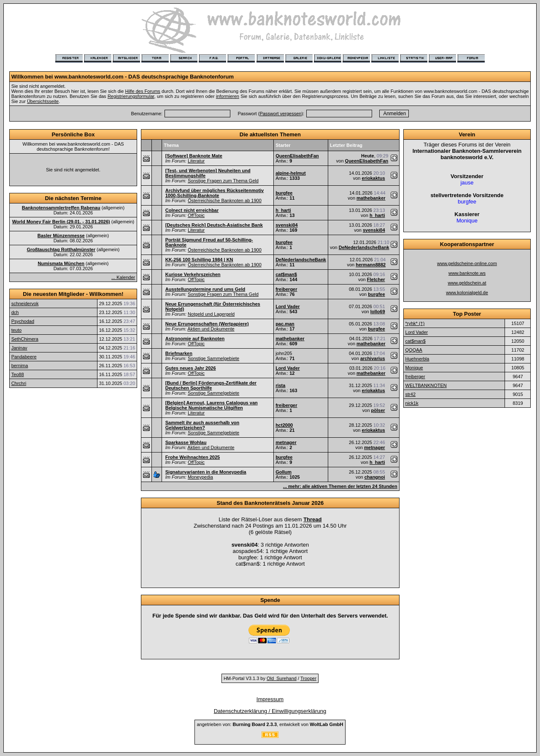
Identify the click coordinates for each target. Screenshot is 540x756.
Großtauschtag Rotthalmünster (61, 249)
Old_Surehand (282, 678)
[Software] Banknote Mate (194, 156)
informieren (228, 96)
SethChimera (25, 339)
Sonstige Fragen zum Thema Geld (223, 181)
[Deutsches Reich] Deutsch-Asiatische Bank (214, 225)
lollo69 (378, 312)
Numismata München (61, 263)
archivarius (373, 358)
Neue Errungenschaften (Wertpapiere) (207, 324)
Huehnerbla (417, 359)
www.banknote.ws (467, 273)
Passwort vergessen (280, 114)
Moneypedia (200, 477)
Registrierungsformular (131, 96)
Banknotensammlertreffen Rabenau (61, 208)
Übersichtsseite (43, 101)
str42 (410, 394)
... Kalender (123, 277)
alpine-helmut (291, 173)
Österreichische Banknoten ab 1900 (225, 201)
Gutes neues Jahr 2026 (191, 368)
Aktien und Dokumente (211, 329)
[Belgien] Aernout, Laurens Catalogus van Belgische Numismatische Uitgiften (212, 405)
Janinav (19, 348)
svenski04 (287, 225)
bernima (20, 366)
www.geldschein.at (467, 283)
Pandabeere (24, 357)
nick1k (412, 403)
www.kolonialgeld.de (467, 293)
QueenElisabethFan (297, 156)
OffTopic (196, 215)
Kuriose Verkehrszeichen (193, 274)
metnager (286, 442)
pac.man (285, 324)
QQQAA (414, 350)
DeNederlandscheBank (364, 247)
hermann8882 (371, 265)
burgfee (284, 193)
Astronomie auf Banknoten (195, 339)
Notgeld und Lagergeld (211, 314)
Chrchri (19, 383)
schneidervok (25, 303)
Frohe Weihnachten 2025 (193, 457)
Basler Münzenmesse (61, 236)
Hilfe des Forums (143, 91)
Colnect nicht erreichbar (192, 210)
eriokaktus (374, 178)
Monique (414, 368)
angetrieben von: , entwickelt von (270, 724)
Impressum (270, 699)
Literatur (196, 161)
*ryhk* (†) (415, 323)
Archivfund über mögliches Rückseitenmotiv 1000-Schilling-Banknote (215, 193)
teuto (16, 330)
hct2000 (284, 425)
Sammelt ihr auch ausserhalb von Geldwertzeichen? (202, 425)
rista (280, 385)
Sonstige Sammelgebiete (213, 358)
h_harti (283, 210)
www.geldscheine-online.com (467, 263)
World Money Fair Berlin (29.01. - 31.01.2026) (61, 222)
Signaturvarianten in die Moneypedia (206, 472)
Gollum (283, 472)
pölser (378, 410)
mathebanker (371, 198)
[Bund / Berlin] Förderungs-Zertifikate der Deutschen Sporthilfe (211, 385)
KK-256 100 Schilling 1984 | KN (199, 260)
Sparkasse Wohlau (186, 442)
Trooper (308, 678)
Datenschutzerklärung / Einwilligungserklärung (270, 711)
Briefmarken (179, 353)
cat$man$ (286, 274)
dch (15, 312)
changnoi (375, 477)
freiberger (286, 289)
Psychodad (23, 321)
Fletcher (376, 279)
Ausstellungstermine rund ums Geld (205, 289)
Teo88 (18, 374)
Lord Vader (288, 306)
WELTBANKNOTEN (426, 385)
